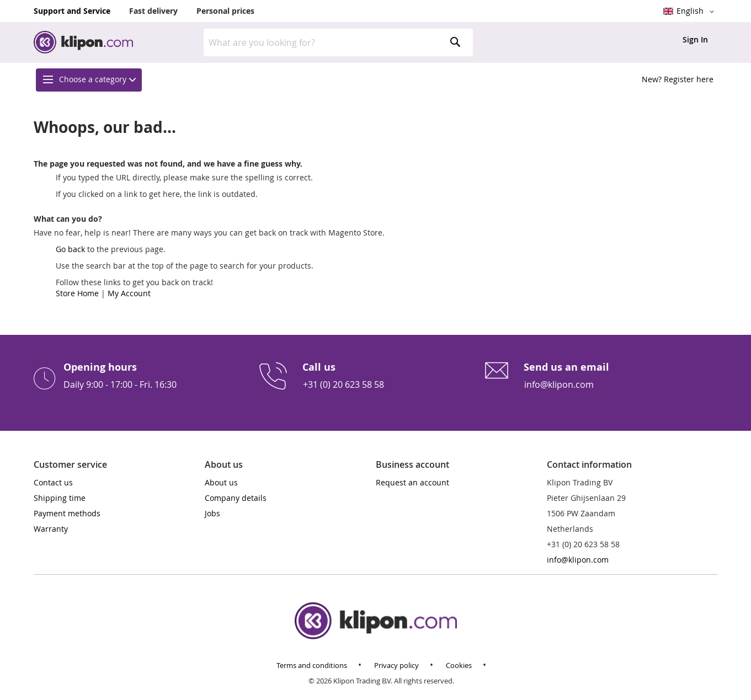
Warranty (51, 529)
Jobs (212, 513)
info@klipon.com (559, 384)
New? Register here (678, 79)
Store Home (77, 293)
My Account (129, 293)
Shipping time (60, 498)
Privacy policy (396, 666)
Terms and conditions (312, 666)
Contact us (53, 482)
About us (221, 482)
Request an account (412, 482)
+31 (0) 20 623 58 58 (343, 384)
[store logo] (83, 42)
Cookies (459, 666)
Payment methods (67, 513)
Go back (70, 249)
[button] (691, 12)
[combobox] (338, 42)
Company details (236, 498)
